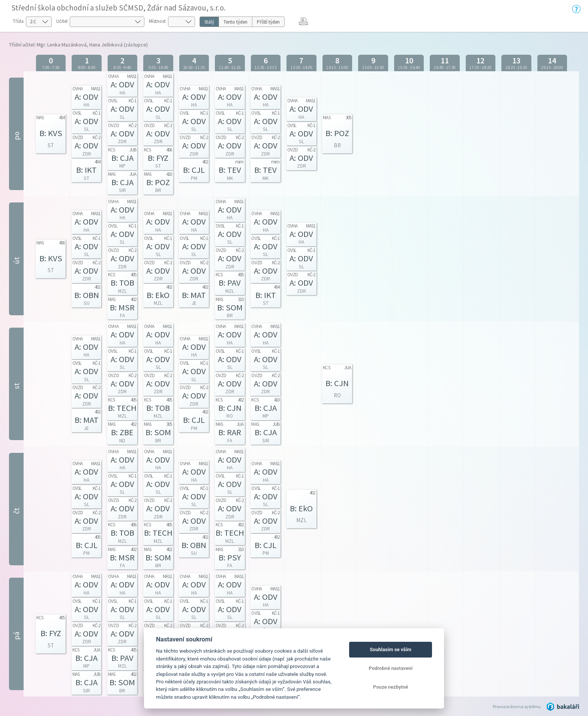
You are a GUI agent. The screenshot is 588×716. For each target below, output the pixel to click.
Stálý (209, 22)
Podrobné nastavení (391, 668)
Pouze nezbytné (391, 687)
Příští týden (268, 22)
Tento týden (235, 22)
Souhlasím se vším (391, 649)
